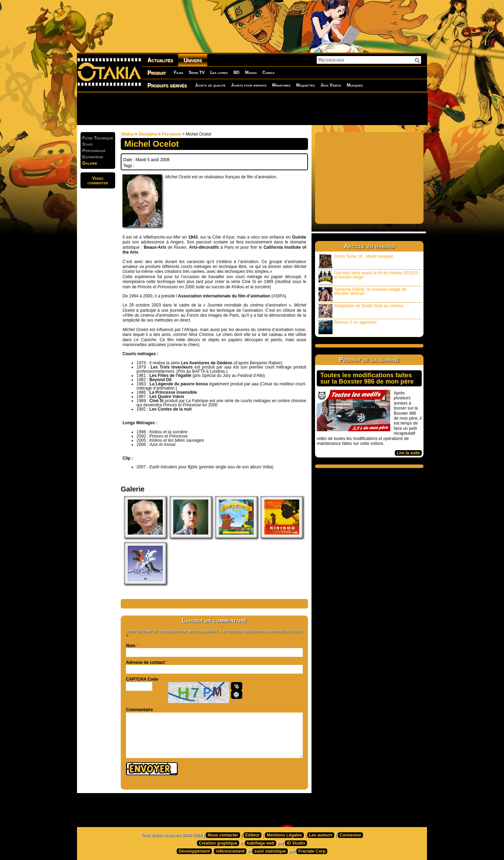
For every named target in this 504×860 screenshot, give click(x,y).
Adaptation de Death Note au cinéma (361, 311)
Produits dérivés (167, 85)
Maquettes (306, 85)
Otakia (127, 134)
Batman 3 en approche (348, 327)
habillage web (261, 843)
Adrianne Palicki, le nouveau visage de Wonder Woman (362, 294)
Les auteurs (321, 835)
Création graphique (218, 843)
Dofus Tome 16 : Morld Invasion (356, 261)
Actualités (160, 60)
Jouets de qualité (210, 85)
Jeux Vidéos (331, 85)
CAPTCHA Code (142, 679)
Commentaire (139, 710)
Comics (269, 73)
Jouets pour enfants (249, 85)
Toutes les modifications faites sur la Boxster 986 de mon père (367, 378)
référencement (230, 851)
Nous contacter (223, 835)
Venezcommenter (98, 180)
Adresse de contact (145, 662)
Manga (251, 73)
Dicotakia (148, 134)
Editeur (253, 835)
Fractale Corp (312, 851)
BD (236, 73)
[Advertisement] (252, 109)
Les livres (219, 73)
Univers (193, 60)
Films (178, 73)
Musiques (355, 85)
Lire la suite (408, 453)
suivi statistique (270, 851)
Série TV (197, 73)
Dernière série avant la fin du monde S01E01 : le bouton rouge (369, 278)
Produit (157, 73)
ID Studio (296, 843)
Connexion (350, 835)
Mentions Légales (284, 835)
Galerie (90, 163)
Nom (131, 646)
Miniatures (281, 85)
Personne (171, 134)
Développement (194, 851)
